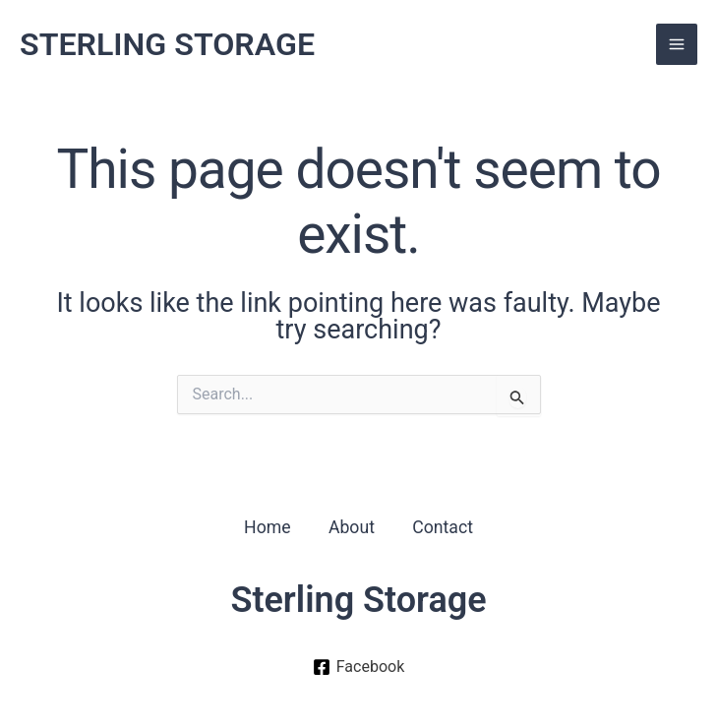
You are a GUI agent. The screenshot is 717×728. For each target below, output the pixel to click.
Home (265, 527)
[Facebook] (358, 668)
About (351, 527)
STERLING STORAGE (180, 46)
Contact (445, 527)
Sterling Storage (358, 601)
